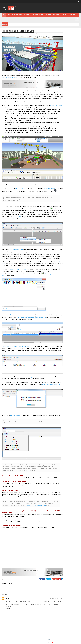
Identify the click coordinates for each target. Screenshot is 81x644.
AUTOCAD (64, 15)
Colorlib (8, 642)
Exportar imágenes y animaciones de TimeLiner (37, 378)
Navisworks (21, 34)
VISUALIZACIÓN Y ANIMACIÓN (53, 15)
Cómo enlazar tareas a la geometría (18, 274)
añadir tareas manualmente (18, 211)
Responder (8, 612)
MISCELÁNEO (72, 15)
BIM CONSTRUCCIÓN (17, 15)
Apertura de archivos (50, 189)
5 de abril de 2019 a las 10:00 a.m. (52, 602)
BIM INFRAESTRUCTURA (38, 15)
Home (8, 15)
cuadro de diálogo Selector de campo (44, 507)
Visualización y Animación (31, 34)
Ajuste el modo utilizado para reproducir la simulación (18, 350)
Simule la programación (9, 319)
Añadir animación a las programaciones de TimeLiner (42, 322)
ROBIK (8, 602)
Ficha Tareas (6, 266)
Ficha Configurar (41, 219)
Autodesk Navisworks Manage (17, 75)
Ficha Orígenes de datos (16, 250)
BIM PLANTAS (27, 15)
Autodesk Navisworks (21, 189)
